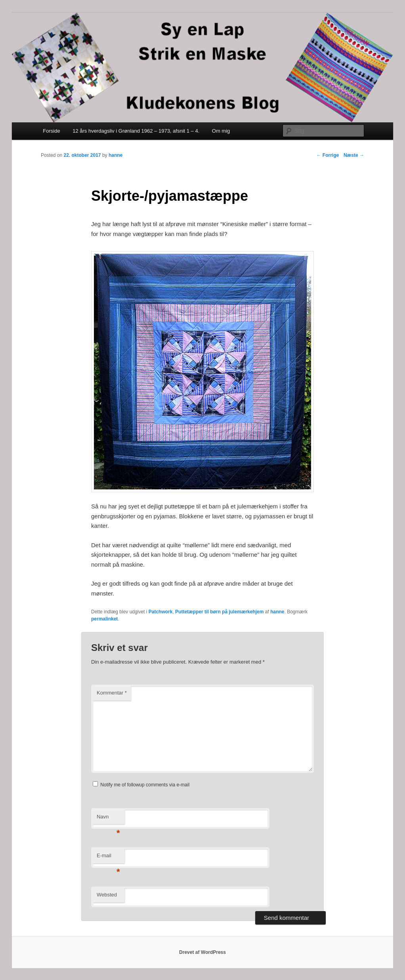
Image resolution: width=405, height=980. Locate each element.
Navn (108, 819)
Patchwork (161, 612)
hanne (116, 155)
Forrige (328, 155)
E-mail (108, 858)
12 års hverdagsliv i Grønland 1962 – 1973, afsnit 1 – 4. (136, 131)
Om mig (221, 131)
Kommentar (112, 693)
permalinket (104, 619)
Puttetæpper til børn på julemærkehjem (219, 612)
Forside (51, 131)
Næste (354, 155)
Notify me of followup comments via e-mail (145, 785)
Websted (107, 895)
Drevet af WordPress (202, 952)
